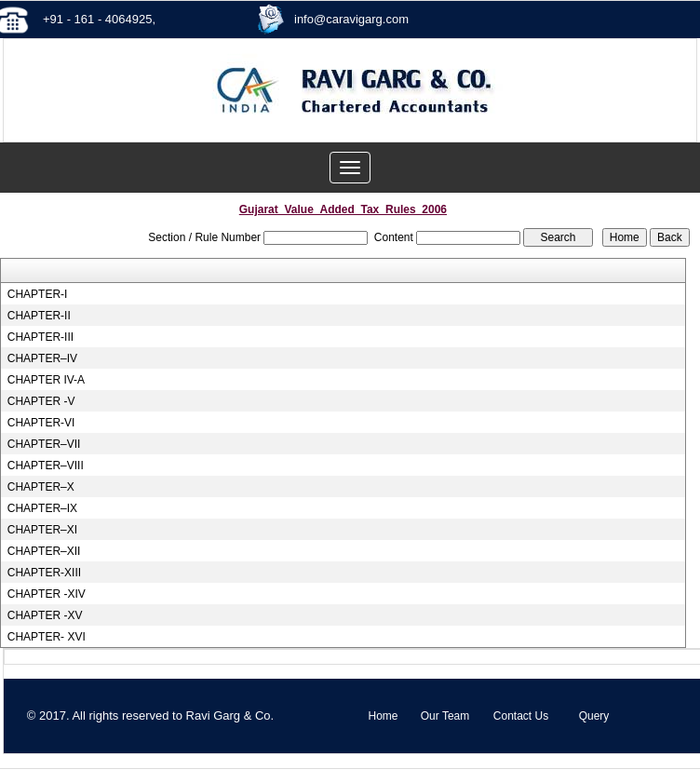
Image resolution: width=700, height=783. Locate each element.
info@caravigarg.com (351, 19)
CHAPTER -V (41, 401)
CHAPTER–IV (42, 358)
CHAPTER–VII (44, 444)
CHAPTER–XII (44, 551)
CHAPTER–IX (42, 508)
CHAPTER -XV (45, 615)
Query (594, 716)
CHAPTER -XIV (47, 594)
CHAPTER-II (39, 316)
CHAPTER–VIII (46, 466)
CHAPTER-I (38, 294)
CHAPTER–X (41, 487)
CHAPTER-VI (41, 423)
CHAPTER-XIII (44, 573)
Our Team (445, 716)
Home (383, 716)
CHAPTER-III (40, 337)
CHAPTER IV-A (46, 380)
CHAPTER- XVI (47, 637)
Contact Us (521, 716)
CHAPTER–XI (42, 530)
